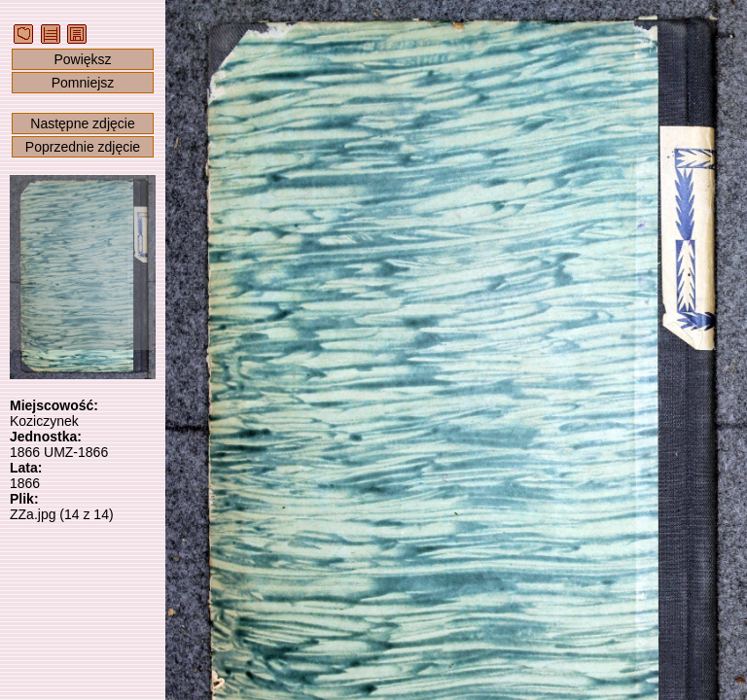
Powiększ (82, 59)
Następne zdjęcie (82, 123)
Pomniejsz (83, 83)
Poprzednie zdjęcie (83, 147)
